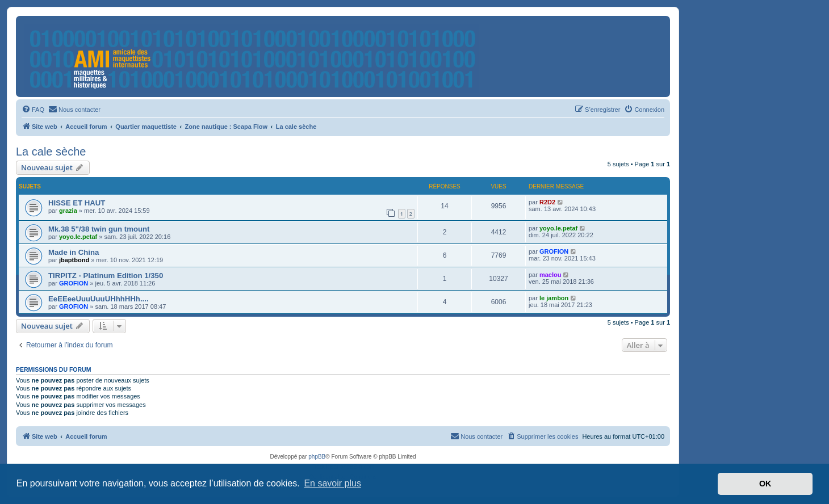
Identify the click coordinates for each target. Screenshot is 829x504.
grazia (68, 211)
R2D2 (547, 202)
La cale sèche (51, 152)
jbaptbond (74, 260)
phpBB (317, 457)
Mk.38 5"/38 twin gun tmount (99, 229)
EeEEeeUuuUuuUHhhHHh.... (99, 299)
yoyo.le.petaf (78, 237)
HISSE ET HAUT (77, 203)
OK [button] (765, 484)
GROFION (554, 251)
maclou (550, 275)
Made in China (74, 252)
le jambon (554, 298)
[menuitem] (33, 110)
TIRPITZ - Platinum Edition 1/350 (106, 276)
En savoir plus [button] (332, 483)
